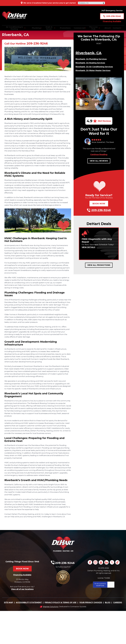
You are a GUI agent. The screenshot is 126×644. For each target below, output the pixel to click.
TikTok (119, 596)
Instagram (95, 596)
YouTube (101, 596)
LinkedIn (107, 596)
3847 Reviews (104, 125)
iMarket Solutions (50, 640)
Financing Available (112, 19)
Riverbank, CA (89, 57)
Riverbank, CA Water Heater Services (93, 74)
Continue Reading (99, 158)
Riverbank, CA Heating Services (90, 67)
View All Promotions (99, 269)
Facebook (89, 596)
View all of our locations (22, 623)
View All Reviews (99, 165)
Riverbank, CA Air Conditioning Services (95, 71)
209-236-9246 (113, 14)
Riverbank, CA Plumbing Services (91, 63)
